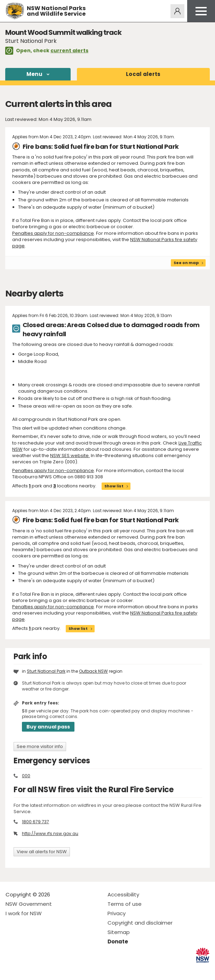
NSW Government (29, 904)
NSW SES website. (70, 456)
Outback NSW (93, 671)
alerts (143, 74)
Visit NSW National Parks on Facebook (12, 969)
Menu (34, 74)
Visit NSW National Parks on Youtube (42, 969)
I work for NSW (24, 913)
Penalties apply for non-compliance (53, 233)
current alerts (69, 51)
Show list (114, 486)
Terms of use (125, 904)
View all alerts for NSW (42, 852)
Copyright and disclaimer (140, 923)
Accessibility (123, 894)
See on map (186, 263)
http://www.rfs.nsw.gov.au (50, 834)
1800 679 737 (35, 822)
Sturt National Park (46, 671)
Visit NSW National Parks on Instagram (27, 969)
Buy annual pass (48, 727)
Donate (118, 942)
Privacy (117, 913)
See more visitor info (40, 746)
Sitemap (119, 932)
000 (26, 776)
